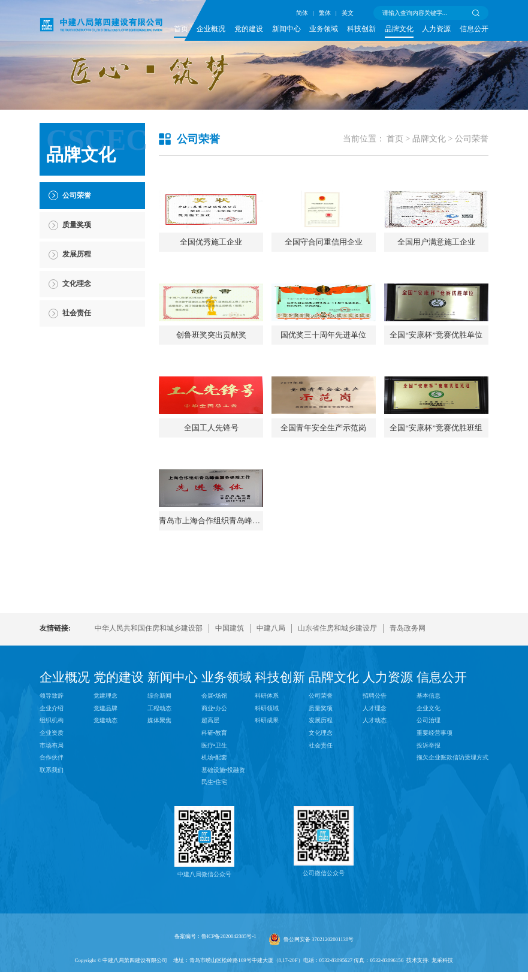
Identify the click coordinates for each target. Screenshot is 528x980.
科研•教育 (215, 828)
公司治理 (429, 815)
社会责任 (321, 840)
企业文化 (429, 803)
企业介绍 (52, 803)
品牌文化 (399, 29)
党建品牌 (105, 803)
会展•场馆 (215, 791)
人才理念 (375, 803)
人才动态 (375, 815)
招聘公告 (375, 791)
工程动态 (159, 803)
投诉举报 (429, 840)
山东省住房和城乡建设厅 (337, 724)
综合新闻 (159, 791)
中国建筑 (230, 724)
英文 (348, 13)
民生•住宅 (215, 877)
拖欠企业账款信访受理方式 (452, 853)
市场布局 (52, 840)
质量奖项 (321, 803)
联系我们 (52, 865)
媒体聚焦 (159, 815)
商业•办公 (215, 803)
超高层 (210, 815)
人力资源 (436, 29)
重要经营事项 (435, 828)
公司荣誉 (472, 139)
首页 (181, 29)
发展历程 (321, 815)
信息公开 (474, 29)
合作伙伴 (52, 853)
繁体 (325, 13)
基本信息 (429, 791)
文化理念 (321, 828)
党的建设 (249, 29)
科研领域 (267, 803)
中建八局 (271, 724)
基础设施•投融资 (224, 865)
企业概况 (211, 29)
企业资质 (52, 828)
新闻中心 (286, 29)
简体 (302, 13)
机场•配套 (215, 853)
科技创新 (361, 29)
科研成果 (267, 815)
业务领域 (324, 29)
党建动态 (105, 815)
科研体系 (267, 791)
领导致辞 (52, 791)
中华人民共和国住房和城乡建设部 (149, 724)
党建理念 (105, 791)
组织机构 (52, 815)
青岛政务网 (408, 724)
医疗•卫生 (215, 840)
